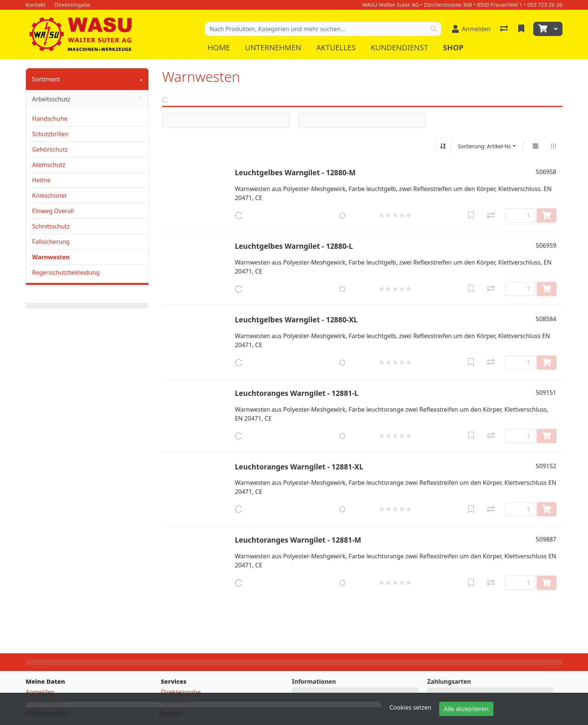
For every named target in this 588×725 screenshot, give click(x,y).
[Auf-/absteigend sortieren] (443, 146)
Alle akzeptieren (466, 709)
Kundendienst (399, 47)
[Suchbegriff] (316, 29)
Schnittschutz (51, 226)
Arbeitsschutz (87, 99)
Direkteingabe (181, 692)
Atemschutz (49, 165)
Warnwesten (51, 257)
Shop (453, 47)
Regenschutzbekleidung (66, 272)
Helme (41, 180)
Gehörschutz (50, 149)
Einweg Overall (53, 211)
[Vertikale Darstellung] (535, 146)
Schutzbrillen (50, 134)
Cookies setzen (411, 707)
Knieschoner (50, 196)
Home (219, 47)
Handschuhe (50, 119)
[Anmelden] (471, 29)
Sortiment (46, 79)
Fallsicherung (51, 242)
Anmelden (40, 692)
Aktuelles (336, 47)
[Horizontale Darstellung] (553, 146)
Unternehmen (273, 47)
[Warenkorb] (542, 29)
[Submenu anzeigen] (141, 79)
